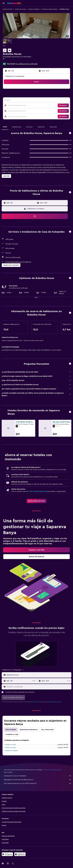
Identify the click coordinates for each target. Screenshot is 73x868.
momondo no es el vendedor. (38, 776)
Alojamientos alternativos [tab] (29, 730)
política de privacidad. (55, 702)
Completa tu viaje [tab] (12, 734)
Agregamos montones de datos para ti (38, 780)
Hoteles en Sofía (10, 745)
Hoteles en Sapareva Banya (50, 9)
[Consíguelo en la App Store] (20, 854)
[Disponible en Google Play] (7, 854)
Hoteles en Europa (20, 9)
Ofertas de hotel (8, 9)
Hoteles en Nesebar (11, 751)
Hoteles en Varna (10, 748)
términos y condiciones (36, 702)
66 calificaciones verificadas (27, 64)
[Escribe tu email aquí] (39, 687)
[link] (37, 501)
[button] (4, 3)
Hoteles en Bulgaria (34, 9)
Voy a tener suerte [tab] (47, 730)
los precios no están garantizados (52, 770)
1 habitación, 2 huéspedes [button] (15, 76)
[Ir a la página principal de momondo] (14, 3)
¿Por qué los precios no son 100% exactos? (38, 783)
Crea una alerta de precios (38, 491)
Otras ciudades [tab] (11, 730)
